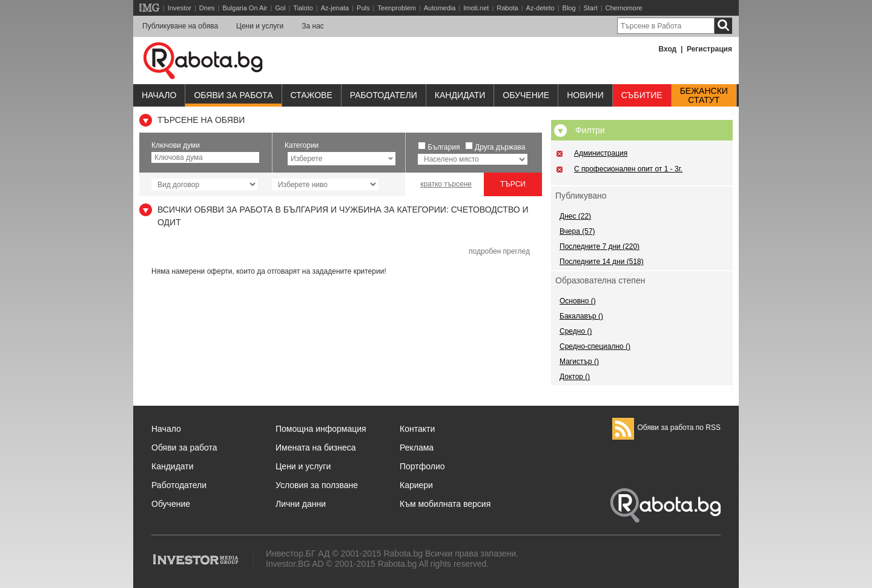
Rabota (507, 8)
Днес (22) (575, 216)
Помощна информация (321, 429)
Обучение (171, 504)
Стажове (312, 95)
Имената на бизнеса (316, 448)
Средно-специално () (595, 346)
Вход (668, 49)
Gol (280, 8)
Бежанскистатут (704, 96)
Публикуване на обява (180, 26)
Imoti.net (476, 8)
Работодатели (384, 95)
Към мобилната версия (445, 504)
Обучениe (526, 95)
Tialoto (303, 8)
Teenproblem (397, 8)
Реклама (417, 448)
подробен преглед (499, 251)
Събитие (642, 95)
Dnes (207, 8)
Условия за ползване (317, 485)
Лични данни (301, 504)
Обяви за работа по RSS (666, 428)
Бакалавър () (581, 316)
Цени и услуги (260, 26)
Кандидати (460, 95)
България (444, 147)
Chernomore (624, 8)
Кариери (416, 485)
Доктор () (575, 377)
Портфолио (422, 466)
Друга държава (500, 147)
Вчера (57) (577, 231)
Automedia (440, 8)
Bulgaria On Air (245, 8)
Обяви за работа (233, 95)
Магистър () (579, 362)
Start (590, 8)
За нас (313, 26)
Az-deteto (540, 8)
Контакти (417, 429)
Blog (569, 8)
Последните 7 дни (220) (599, 246)
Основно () (578, 301)
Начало (159, 95)
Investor (180, 8)
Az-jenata (335, 8)
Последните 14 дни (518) (602, 262)
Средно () (576, 331)
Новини (585, 95)
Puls (363, 8)
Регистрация (709, 49)
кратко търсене (446, 184)
